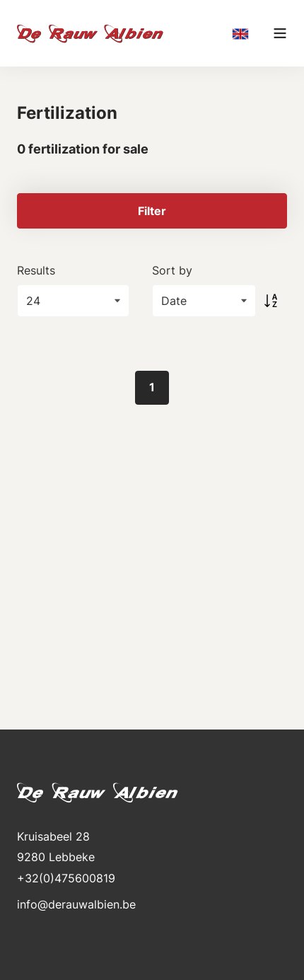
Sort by (172, 270)
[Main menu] (280, 33)
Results (36, 270)
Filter (152, 211)
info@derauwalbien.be (76, 904)
